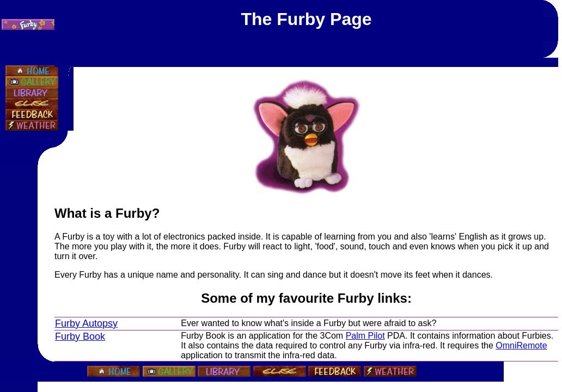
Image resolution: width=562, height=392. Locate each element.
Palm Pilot (365, 336)
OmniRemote (521, 345)
